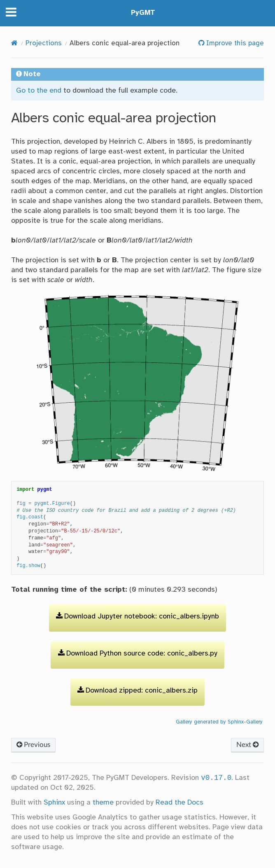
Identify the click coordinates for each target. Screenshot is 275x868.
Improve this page (234, 43)
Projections (44, 43)
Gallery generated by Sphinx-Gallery (219, 722)
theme (103, 803)
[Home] (14, 43)
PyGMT (143, 13)
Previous (33, 745)
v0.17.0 (216, 778)
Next (247, 745)
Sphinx (54, 803)
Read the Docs (179, 803)
